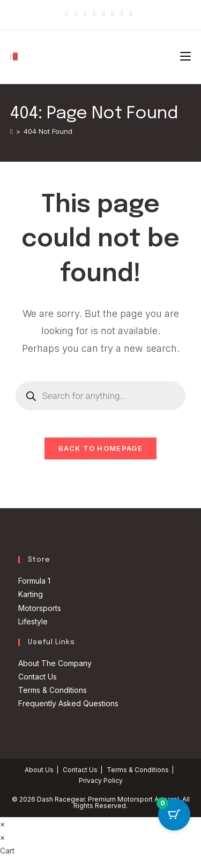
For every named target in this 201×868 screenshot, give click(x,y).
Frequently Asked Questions (68, 703)
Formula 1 (34, 581)
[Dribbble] (94, 13)
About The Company (55, 663)
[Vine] (122, 13)
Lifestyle (33, 621)
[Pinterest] (85, 13)
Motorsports (40, 608)
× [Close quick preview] (2, 824)
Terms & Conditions (53, 690)
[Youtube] (113, 13)
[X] (68, 13)
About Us (39, 770)
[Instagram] (104, 13)
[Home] (12, 131)
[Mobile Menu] (185, 56)
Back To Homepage (100, 448)
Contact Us (38, 677)
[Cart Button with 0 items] (174, 814)
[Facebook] (76, 13)
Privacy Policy (101, 780)
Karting (31, 594)
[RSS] (131, 13)
